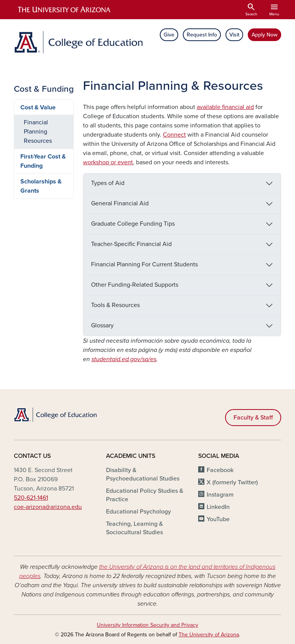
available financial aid (225, 107)
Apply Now (264, 35)
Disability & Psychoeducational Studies (143, 474)
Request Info (202, 35)
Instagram (220, 495)
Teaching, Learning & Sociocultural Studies (134, 528)
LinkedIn (218, 507)
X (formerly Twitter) (232, 482)
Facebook (220, 470)
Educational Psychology (138, 512)
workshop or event (108, 162)
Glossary (102, 325)
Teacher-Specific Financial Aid (131, 244)
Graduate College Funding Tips (133, 224)
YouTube (218, 519)
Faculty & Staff (253, 418)
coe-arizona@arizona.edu (48, 507)
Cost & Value (38, 107)
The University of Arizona (209, 635)
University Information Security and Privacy (147, 625)
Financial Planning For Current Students (144, 264)
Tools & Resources (115, 305)
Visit (234, 35)
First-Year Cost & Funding (43, 161)
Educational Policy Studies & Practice (145, 495)
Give (169, 35)
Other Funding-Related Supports (135, 285)
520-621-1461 (31, 498)
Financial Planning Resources (38, 132)
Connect (174, 135)
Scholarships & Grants (41, 186)
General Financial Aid (120, 203)
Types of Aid (108, 183)
